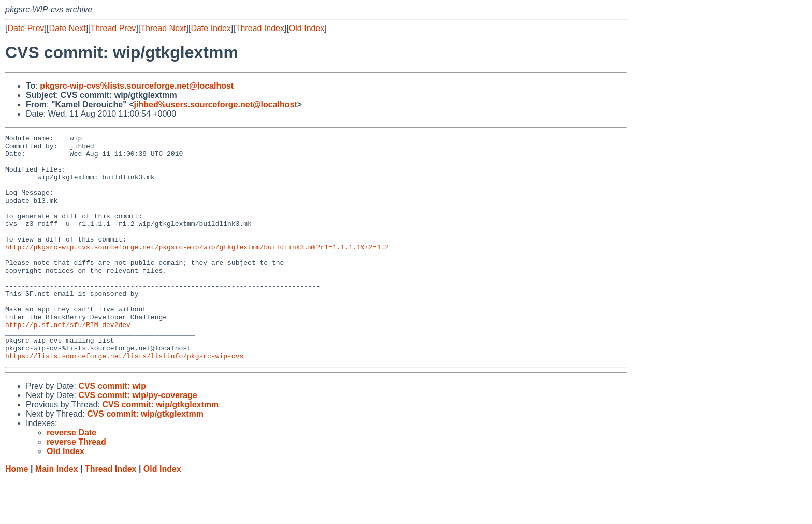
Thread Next (163, 28)
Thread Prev (113, 28)
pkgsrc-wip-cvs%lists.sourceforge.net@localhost (137, 86)
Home (17, 514)
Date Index (211, 28)
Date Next (67, 28)
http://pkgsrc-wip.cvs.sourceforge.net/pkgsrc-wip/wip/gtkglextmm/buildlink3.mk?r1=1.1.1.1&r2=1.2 (197, 270)
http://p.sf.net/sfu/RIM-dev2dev (68, 363)
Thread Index (260, 28)
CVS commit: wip (112, 431)
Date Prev (26, 28)
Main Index (57, 514)
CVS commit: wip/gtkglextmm (160, 450)
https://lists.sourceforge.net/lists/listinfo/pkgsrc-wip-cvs (124, 401)
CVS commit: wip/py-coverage (137, 440)
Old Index (307, 28)
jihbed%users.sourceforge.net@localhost (216, 104)
